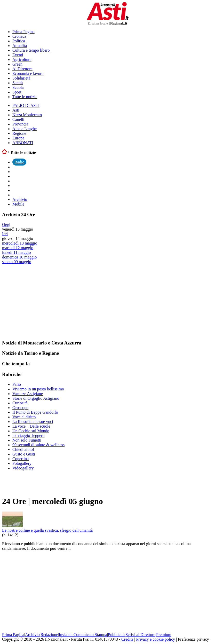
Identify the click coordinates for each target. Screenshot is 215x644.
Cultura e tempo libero (31, 50)
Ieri (5, 234)
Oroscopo (20, 408)
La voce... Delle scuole (31, 426)
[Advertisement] (41, 302)
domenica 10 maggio (19, 257)
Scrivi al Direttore (140, 635)
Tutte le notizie (25, 97)
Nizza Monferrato (27, 115)
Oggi (6, 225)
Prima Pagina (23, 32)
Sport (17, 92)
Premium (164, 635)
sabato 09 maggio (17, 262)
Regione (19, 133)
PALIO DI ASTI (26, 105)
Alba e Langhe (25, 129)
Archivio (20, 199)
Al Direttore (22, 69)
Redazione (49, 635)
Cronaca (19, 36)
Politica (19, 41)
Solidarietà (21, 78)
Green (17, 64)
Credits (127, 639)
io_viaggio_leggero (28, 435)
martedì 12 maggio (18, 248)
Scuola (18, 87)
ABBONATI (23, 143)
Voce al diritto (24, 417)
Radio (19, 162)
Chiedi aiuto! (23, 449)
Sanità (18, 83)
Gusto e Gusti (24, 454)
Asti (16, 110)
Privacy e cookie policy (156, 639)
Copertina (21, 459)
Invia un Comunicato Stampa (83, 635)
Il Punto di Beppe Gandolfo (35, 412)
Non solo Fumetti (27, 440)
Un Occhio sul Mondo (31, 431)
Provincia (20, 124)
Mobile (18, 204)
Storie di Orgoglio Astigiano (36, 398)
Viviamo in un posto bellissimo (38, 389)
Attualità (20, 46)
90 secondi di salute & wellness (38, 445)
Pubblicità (116, 635)
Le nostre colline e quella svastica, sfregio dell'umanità (47, 530)
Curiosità (20, 403)
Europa (18, 138)
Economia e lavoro (28, 73)
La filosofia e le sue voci (33, 422)
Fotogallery (22, 463)
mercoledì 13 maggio (20, 243)
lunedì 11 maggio (16, 252)
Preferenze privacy (193, 639)
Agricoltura (22, 60)
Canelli (18, 119)
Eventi (18, 55)
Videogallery (23, 468)
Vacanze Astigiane (28, 394)
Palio (17, 384)
